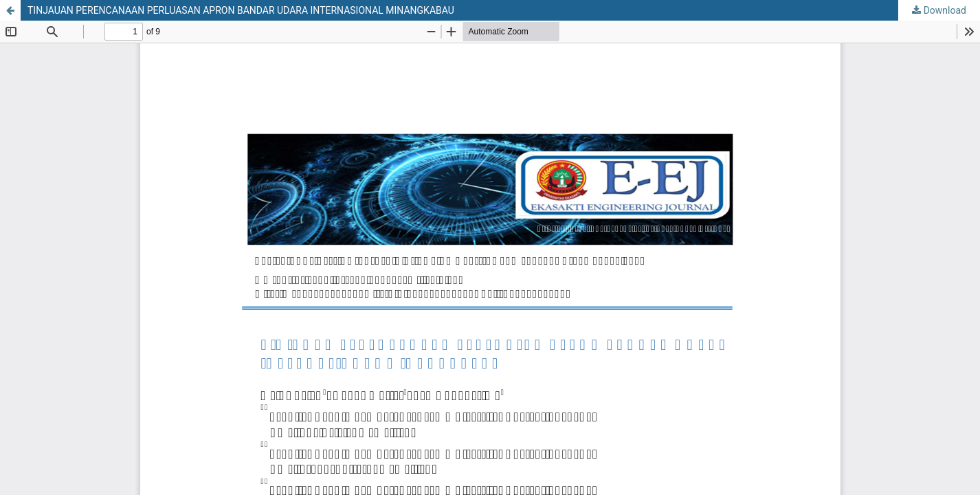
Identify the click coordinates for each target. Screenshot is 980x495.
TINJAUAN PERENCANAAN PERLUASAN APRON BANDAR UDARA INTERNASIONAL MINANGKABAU (241, 10)
